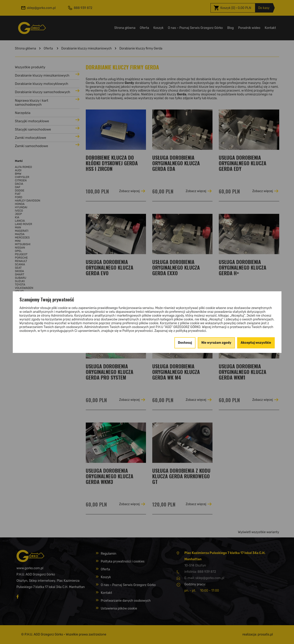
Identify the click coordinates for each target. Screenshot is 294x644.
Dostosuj (185, 343)
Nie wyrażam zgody (216, 343)
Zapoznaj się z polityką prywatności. (180, 331)
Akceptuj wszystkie (256, 343)
